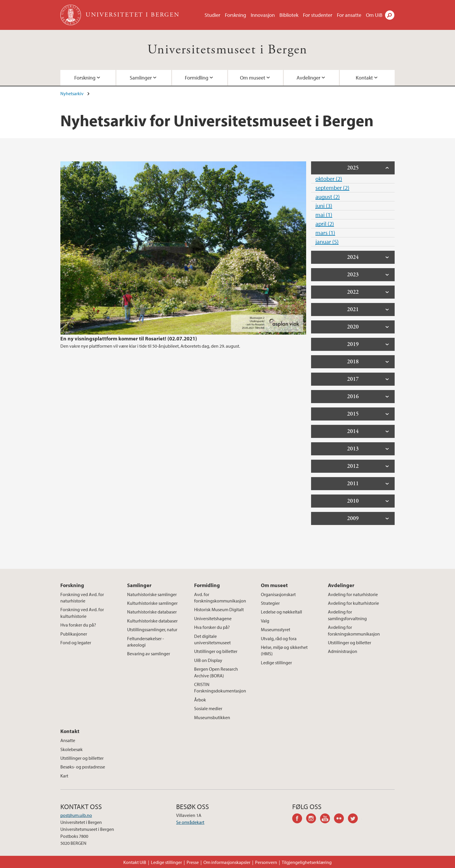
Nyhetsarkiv (72, 93)
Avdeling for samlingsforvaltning (347, 615)
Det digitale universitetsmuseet (212, 639)
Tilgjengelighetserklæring (307, 862)
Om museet (253, 78)
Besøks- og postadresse (83, 767)
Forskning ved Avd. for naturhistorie (82, 598)
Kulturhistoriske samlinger (152, 603)
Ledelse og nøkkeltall (281, 612)
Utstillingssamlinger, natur (152, 629)
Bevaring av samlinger (149, 654)
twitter (355, 819)
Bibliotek (289, 15)
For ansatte (349, 15)
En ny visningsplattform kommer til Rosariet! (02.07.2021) (129, 339)
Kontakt (364, 78)
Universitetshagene (213, 618)
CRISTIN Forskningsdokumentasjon (220, 687)
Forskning (235, 15)
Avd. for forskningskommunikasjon (220, 598)
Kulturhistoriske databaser (152, 621)
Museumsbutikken (212, 717)
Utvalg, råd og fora (279, 638)
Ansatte (68, 740)
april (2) (325, 224)
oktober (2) (329, 179)
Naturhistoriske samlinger (152, 594)
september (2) (332, 188)
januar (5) (327, 242)
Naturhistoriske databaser (152, 612)
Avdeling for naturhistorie (353, 594)
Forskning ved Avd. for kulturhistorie (82, 613)
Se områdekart (190, 822)
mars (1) (325, 233)
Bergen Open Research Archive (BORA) (216, 672)
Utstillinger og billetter (216, 651)
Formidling (197, 78)
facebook (299, 819)
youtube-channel (327, 819)
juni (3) (324, 206)
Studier (212, 15)
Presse (193, 862)
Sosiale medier (208, 708)
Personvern (266, 862)
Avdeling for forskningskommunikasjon (354, 630)
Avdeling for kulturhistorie (353, 603)
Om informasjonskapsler (227, 862)
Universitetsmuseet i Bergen (228, 50)
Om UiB (374, 15)
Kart (64, 776)
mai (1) (324, 215)
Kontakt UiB (135, 862)
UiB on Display (208, 660)
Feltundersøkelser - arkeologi (146, 642)
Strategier (270, 603)
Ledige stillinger (276, 663)
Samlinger (141, 78)
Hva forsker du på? (78, 625)
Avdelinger (308, 78)
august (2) (328, 197)
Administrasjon (343, 651)
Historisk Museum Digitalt (219, 609)
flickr (341, 819)
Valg (265, 621)
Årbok (200, 700)
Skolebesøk (72, 749)
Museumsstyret (276, 629)
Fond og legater (76, 643)
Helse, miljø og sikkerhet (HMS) (284, 650)
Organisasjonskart (278, 594)
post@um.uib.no (76, 815)
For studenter (318, 15)
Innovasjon (263, 15)
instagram (313, 819)
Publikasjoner (74, 634)
